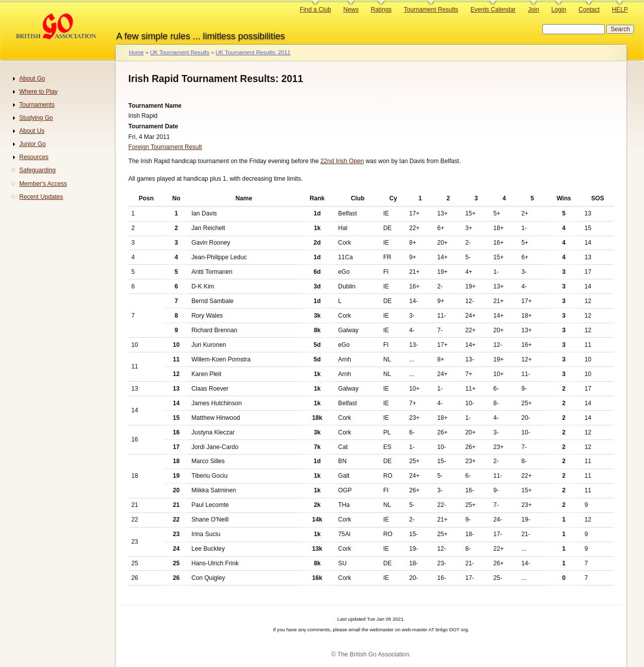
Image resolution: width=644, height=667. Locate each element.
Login (559, 10)
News (351, 10)
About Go (32, 79)
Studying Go (36, 118)
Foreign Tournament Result (165, 147)
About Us (32, 131)
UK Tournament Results (180, 52)
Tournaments (37, 105)
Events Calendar (493, 10)
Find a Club (315, 10)
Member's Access (43, 184)
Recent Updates (41, 197)
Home (136, 52)
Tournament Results (431, 10)
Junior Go (32, 144)
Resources (34, 157)
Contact (589, 10)
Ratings (381, 10)
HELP (620, 10)
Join (533, 10)
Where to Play (38, 92)
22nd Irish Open (342, 161)
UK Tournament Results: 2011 (253, 52)
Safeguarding (37, 170)
